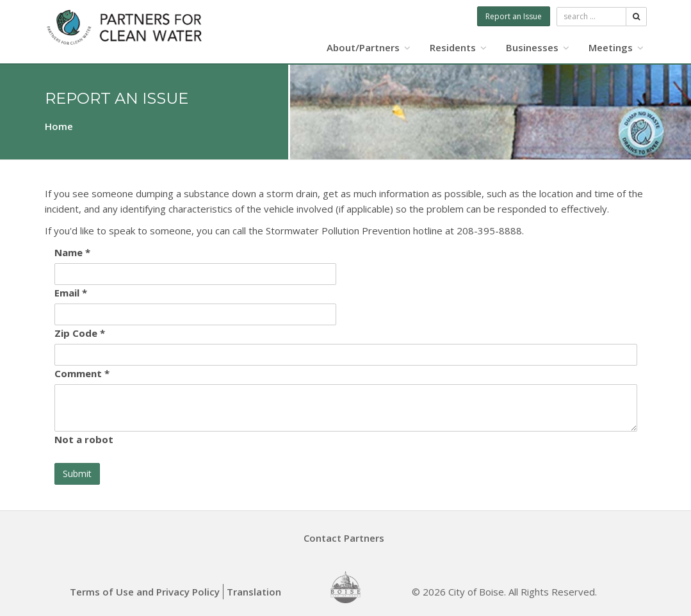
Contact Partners (344, 538)
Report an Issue (514, 16)
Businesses (538, 47)
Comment (82, 373)
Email (71, 293)
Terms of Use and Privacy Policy (145, 592)
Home (59, 126)
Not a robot (84, 439)
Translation (254, 592)
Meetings (616, 47)
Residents (458, 47)
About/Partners (369, 47)
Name (72, 252)
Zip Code (80, 333)
